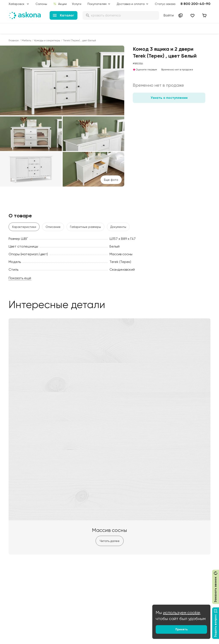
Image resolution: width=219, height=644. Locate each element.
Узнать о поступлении (169, 98)
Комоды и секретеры (47, 40)
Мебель (26, 40)
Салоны (41, 4)
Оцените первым (145, 70)
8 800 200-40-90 (195, 4)
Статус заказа (165, 4)
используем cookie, (182, 613)
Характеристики (24, 227)
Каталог (63, 15)
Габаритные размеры (85, 227)
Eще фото (111, 180)
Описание (53, 227)
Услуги (77, 4)
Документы (118, 227)
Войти (169, 15)
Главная (14, 40)
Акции (60, 4)
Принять (181, 629)
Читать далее (110, 541)
